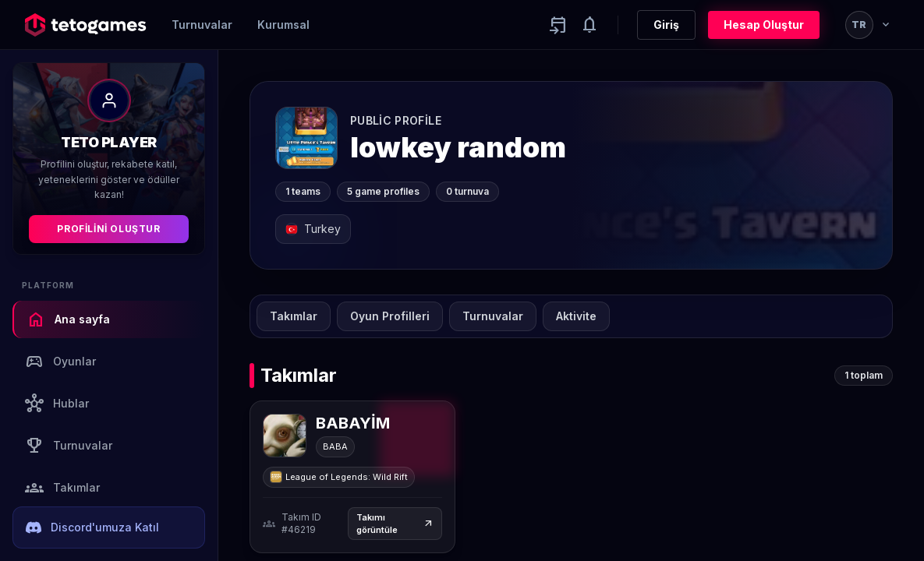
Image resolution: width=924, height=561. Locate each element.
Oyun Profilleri (390, 316)
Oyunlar (60, 362)
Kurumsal (283, 25)
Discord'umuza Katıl (92, 527)
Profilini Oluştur (108, 229)
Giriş (666, 25)
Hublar (57, 404)
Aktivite (576, 316)
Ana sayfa (68, 319)
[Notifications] (589, 25)
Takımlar (62, 488)
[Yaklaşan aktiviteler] (558, 25)
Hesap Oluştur (764, 25)
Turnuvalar (202, 25)
